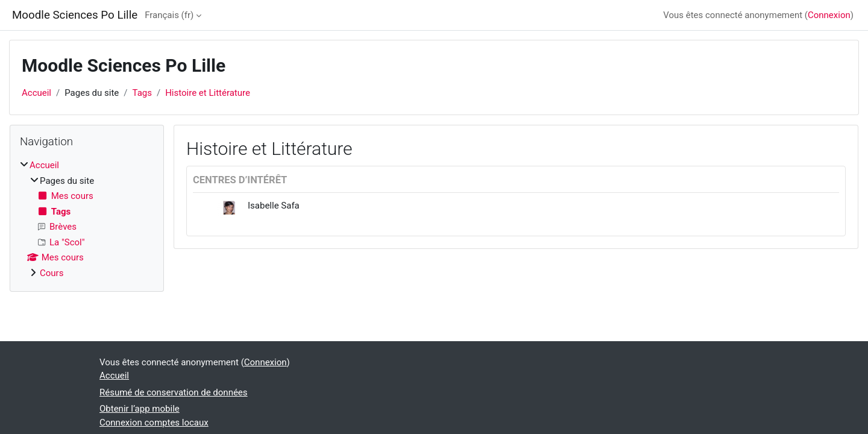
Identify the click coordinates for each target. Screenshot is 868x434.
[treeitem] (87, 219)
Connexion (829, 15)
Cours (52, 273)
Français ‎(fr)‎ (169, 15)
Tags (142, 93)
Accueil (36, 93)
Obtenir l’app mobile (140, 409)
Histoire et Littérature (208, 93)
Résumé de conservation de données (174, 392)
